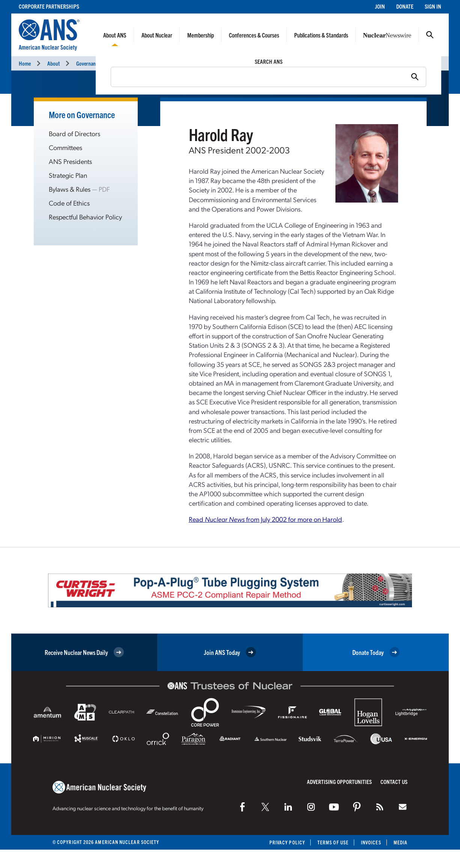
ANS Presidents (70, 161)
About (53, 63)
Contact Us (394, 782)
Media (401, 842)
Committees (65, 147)
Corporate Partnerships (49, 6)
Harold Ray (167, 63)
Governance (88, 63)
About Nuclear (157, 35)
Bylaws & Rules (70, 189)
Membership (201, 35)
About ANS (115, 35)
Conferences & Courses (254, 35)
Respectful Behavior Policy (85, 217)
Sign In (433, 6)
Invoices (371, 842)
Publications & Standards (321, 35)
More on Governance (82, 114)
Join (380, 6)
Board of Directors (74, 133)
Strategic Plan (68, 175)
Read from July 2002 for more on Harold (265, 519)
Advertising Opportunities (339, 782)
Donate (405, 6)
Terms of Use (333, 842)
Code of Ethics (69, 203)
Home (25, 63)
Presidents (128, 63)
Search (430, 35)
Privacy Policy (287, 842)
